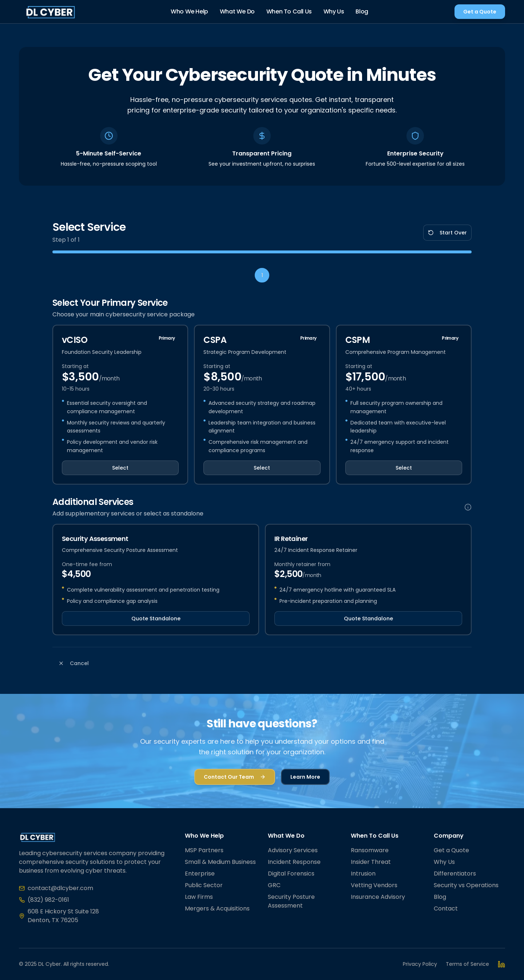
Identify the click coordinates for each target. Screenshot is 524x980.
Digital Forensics (291, 874)
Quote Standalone (156, 619)
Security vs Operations (466, 885)
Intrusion (363, 874)
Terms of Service (467, 964)
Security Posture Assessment (291, 901)
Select (120, 468)
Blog (362, 11)
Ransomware (370, 850)
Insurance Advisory (378, 897)
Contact (446, 908)
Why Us (334, 11)
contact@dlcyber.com (60, 888)
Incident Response (294, 862)
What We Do (237, 11)
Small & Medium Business (220, 862)
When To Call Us (289, 11)
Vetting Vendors (374, 885)
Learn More (305, 777)
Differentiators (455, 874)
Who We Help (189, 11)
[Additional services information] (468, 507)
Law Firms (199, 897)
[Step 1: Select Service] (262, 275)
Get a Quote (480, 12)
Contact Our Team (235, 777)
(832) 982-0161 (48, 900)
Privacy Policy (420, 964)
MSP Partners (204, 850)
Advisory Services (293, 850)
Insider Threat (371, 862)
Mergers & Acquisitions (217, 908)
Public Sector (204, 885)
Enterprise (200, 874)
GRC (274, 885)
